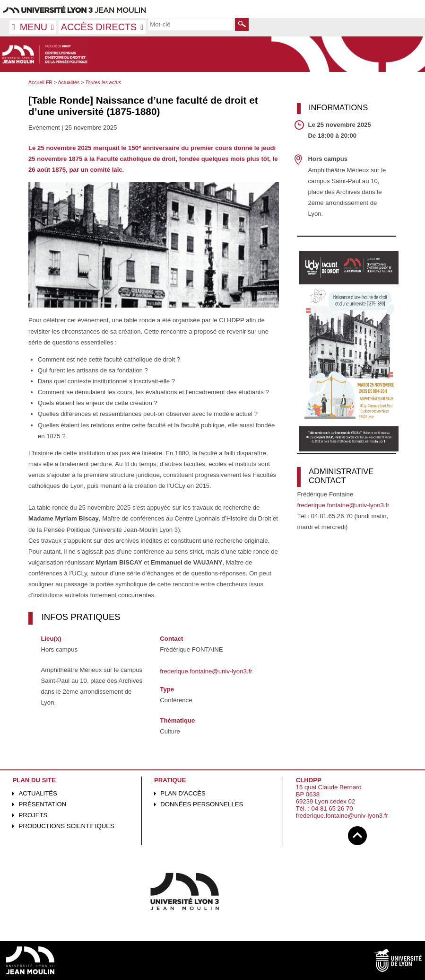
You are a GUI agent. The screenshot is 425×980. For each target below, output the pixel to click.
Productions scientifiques (67, 826)
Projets (33, 815)
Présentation (43, 804)
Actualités (38, 793)
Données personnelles (202, 804)
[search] (191, 24)
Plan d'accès (183, 793)
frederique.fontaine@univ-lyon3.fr (206, 671)
